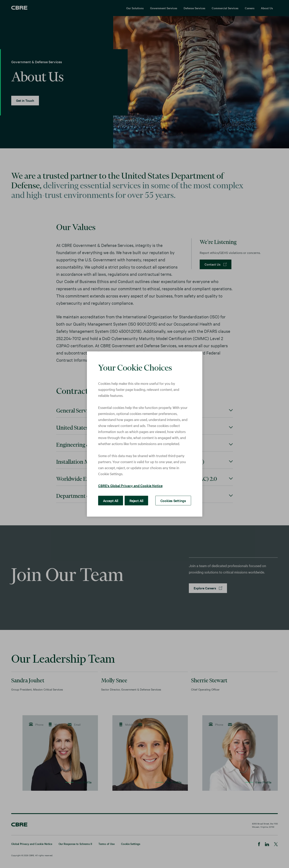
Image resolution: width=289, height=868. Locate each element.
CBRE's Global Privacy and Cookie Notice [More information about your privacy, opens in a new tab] (130, 485)
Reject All (134, 500)
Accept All (110, 500)
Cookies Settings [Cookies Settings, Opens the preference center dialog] (175, 500)
